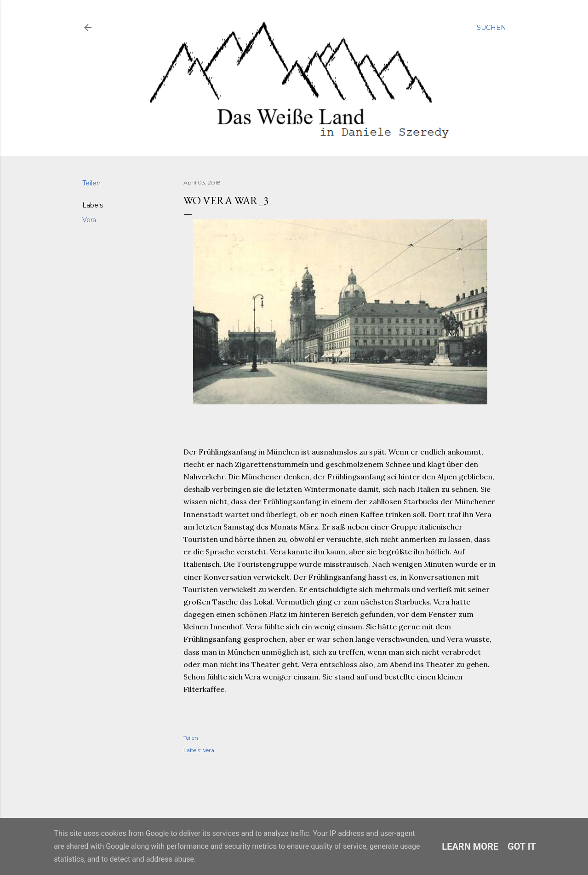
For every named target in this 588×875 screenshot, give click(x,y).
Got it (522, 846)
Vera (89, 220)
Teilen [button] (91, 183)
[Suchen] (491, 28)
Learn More (470, 846)
